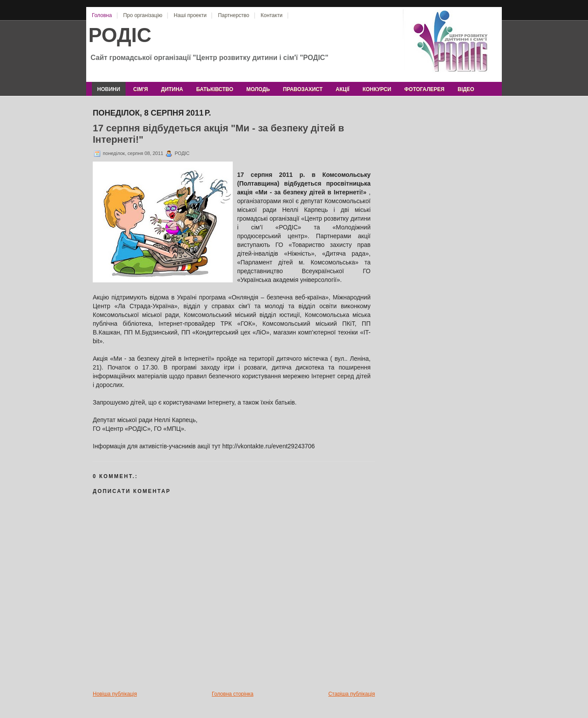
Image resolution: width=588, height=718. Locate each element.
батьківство (215, 89)
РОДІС (120, 35)
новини (109, 89)
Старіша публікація (352, 694)
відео (466, 89)
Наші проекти (190, 15)
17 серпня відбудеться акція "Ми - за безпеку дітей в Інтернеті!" (219, 134)
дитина (172, 89)
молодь (258, 89)
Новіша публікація (115, 694)
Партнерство (234, 15)
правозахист (303, 89)
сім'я (141, 89)
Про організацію (143, 15)
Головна (102, 15)
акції (342, 89)
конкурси (377, 89)
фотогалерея (424, 89)
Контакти (272, 15)
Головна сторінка (233, 694)
